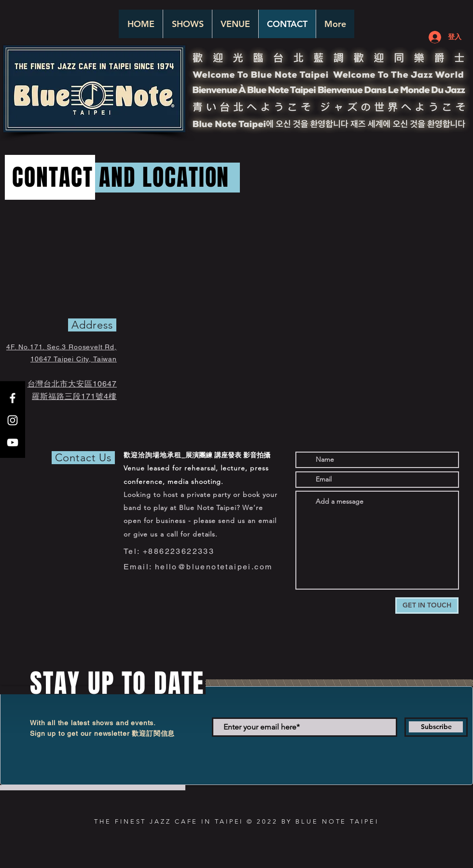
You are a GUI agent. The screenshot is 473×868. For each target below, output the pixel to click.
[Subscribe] (436, 727)
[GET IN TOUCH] (427, 606)
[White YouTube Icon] (13, 442)
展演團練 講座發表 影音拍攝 (228, 455)
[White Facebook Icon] (13, 398)
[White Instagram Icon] (13, 420)
